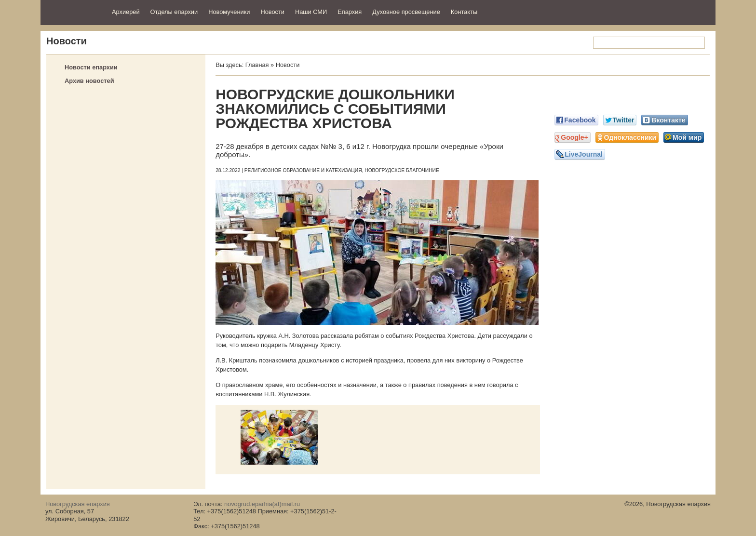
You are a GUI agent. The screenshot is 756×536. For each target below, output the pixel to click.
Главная (257, 65)
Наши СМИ (311, 12)
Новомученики (229, 12)
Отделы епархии (174, 12)
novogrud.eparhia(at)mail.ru (262, 504)
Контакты (464, 12)
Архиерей (126, 12)
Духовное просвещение (406, 12)
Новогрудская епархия (73, 11)
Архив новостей (89, 81)
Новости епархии (91, 67)
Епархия (350, 12)
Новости (272, 12)
